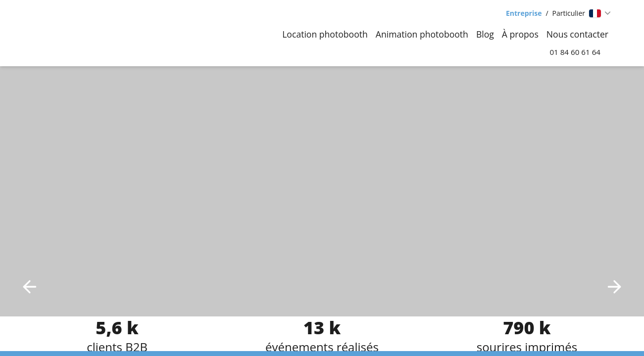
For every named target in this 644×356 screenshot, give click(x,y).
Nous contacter (577, 34)
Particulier (569, 13)
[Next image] (614, 287)
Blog (485, 34)
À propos (520, 34)
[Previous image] (30, 287)
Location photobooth (325, 34)
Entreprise (524, 13)
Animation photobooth (422, 34)
